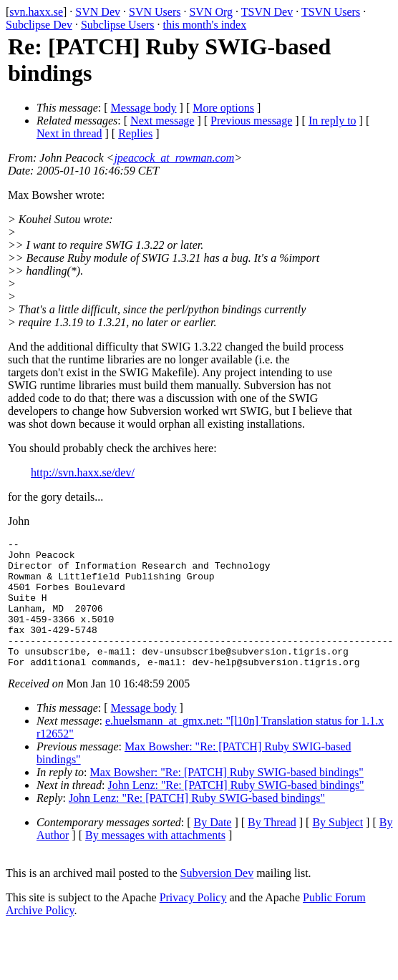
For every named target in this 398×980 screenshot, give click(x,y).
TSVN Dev (267, 12)
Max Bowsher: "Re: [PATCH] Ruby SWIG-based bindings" (227, 798)
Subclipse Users (118, 25)
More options (223, 108)
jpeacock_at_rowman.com (174, 158)
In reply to (333, 121)
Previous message (251, 121)
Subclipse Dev (39, 25)
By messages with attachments (155, 861)
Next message (162, 121)
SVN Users (155, 12)
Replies (135, 133)
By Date (213, 848)
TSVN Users (331, 12)
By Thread (272, 848)
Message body (144, 108)
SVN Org (211, 12)
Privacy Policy (193, 923)
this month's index (205, 25)
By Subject (338, 848)
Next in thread (69, 133)
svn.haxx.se (36, 12)
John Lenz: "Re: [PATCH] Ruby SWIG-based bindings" (236, 811)
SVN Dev (98, 12)
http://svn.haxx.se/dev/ (83, 472)
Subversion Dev (217, 899)
